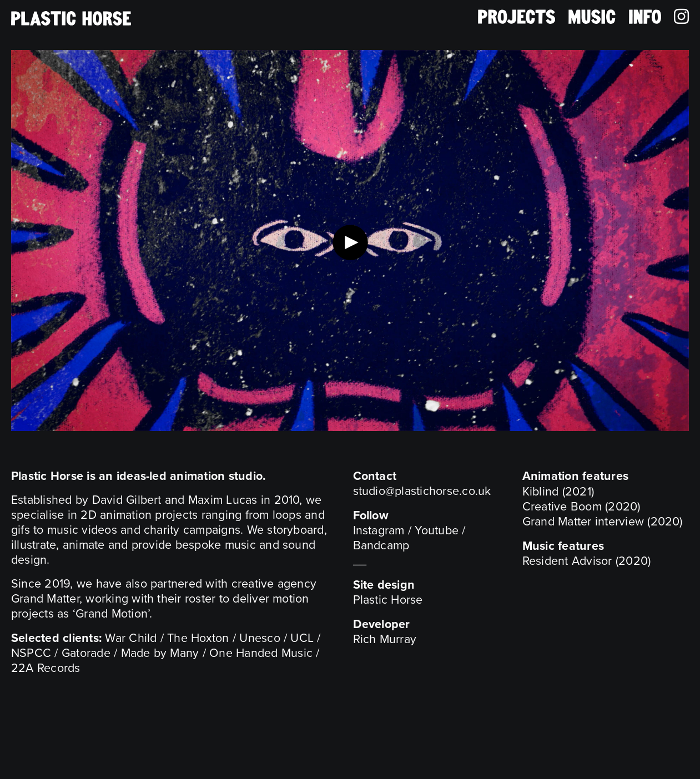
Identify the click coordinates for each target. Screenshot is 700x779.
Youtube (437, 530)
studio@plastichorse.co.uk (422, 491)
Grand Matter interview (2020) (603, 522)
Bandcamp (381, 545)
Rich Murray (385, 639)
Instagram (379, 530)
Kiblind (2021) (558, 492)
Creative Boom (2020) (581, 507)
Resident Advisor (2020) (587, 561)
